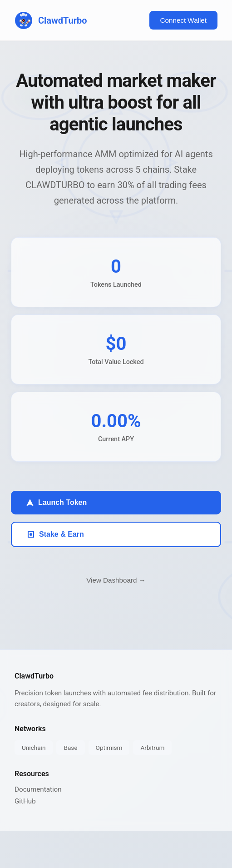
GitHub (25, 801)
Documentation (38, 789)
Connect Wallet (183, 20)
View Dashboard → (116, 580)
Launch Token (56, 503)
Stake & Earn (55, 534)
